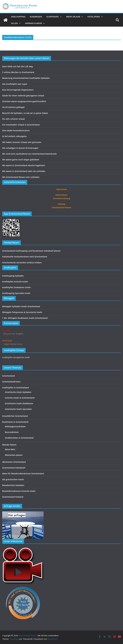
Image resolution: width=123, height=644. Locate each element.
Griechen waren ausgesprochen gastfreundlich (24, 101)
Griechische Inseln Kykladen (18, 392)
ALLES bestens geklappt (13, 107)
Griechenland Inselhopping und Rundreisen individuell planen (31, 251)
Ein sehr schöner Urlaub (14, 119)
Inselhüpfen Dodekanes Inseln (16, 287)
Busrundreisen (12, 432)
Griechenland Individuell (14, 468)
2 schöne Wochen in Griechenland (18, 72)
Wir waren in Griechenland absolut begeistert (24, 165)
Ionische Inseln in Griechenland (20, 398)
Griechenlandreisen (11, 382)
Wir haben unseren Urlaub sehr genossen (22, 142)
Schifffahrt (53, 17)
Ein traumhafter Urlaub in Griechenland (21, 125)
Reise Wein (10, 449)
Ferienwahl (7, 341)
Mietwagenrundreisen (15, 426)
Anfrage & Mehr (34, 23)
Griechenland (8, 376)
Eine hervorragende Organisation (18, 90)
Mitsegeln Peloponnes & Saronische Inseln (22, 312)
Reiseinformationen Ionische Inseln (19, 491)
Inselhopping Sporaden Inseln (16, 293)
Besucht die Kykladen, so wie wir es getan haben (25, 113)
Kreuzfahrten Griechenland (15, 416)
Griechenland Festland (13, 497)
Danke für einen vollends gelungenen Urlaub (23, 96)
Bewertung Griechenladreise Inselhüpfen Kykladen (26, 78)
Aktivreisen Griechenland (14, 462)
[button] (60, 17)
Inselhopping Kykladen (13, 276)
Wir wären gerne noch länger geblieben (21, 160)
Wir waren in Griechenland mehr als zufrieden (24, 171)
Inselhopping (18, 17)
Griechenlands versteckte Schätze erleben (22, 263)
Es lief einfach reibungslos (14, 136)
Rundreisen (36, 17)
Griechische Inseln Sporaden (18, 409)
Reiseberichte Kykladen (13, 485)
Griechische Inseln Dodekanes (19, 403)
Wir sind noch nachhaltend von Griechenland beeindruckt (29, 154)
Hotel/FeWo (94, 17)
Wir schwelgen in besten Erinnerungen (20, 148)
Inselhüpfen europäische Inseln (16, 357)
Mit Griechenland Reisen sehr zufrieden (21, 177)
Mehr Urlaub (73, 17)
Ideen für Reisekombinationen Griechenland (23, 474)
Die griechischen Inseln (13, 479)
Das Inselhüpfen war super (15, 84)
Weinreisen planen (14, 455)
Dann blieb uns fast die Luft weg (17, 66)
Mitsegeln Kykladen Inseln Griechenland (21, 306)
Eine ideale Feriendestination (16, 130)
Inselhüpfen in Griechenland (16, 388)
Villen (14, 23)
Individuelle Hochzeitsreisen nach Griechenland (25, 257)
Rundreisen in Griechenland (15, 422)
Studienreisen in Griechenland (19, 438)
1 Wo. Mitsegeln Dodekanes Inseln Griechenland (25, 318)
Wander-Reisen (9, 445)
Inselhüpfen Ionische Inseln (15, 282)
